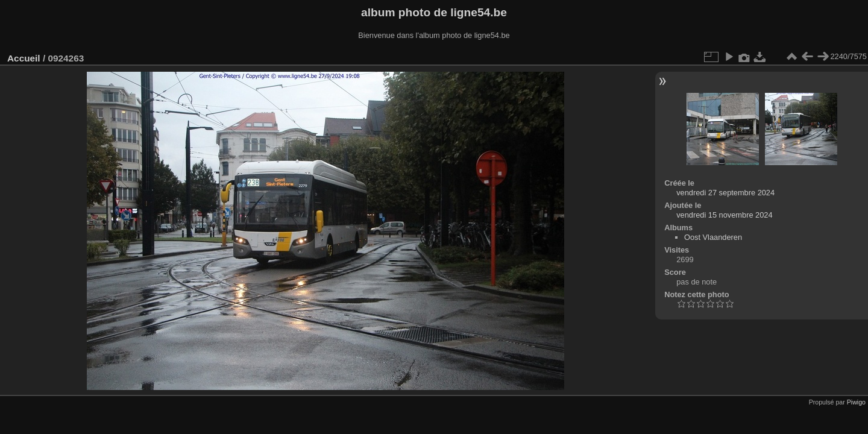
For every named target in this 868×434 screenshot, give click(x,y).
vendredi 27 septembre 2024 (725, 193)
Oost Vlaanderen (713, 237)
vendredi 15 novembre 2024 (724, 215)
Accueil (24, 58)
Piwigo (856, 402)
